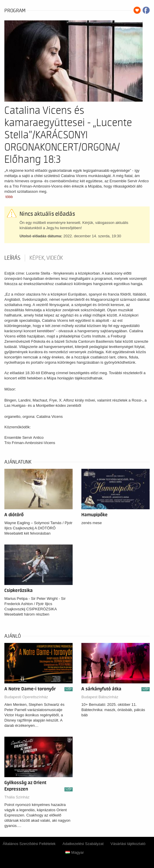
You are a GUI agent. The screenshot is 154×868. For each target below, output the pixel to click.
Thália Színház (17, 797)
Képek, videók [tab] (46, 258)
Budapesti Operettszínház (26, 697)
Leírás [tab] (12, 258)
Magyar (75, 852)
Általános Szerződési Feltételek (29, 844)
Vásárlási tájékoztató (128, 844)
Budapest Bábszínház (100, 697)
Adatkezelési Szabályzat (83, 844)
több (9, 197)
